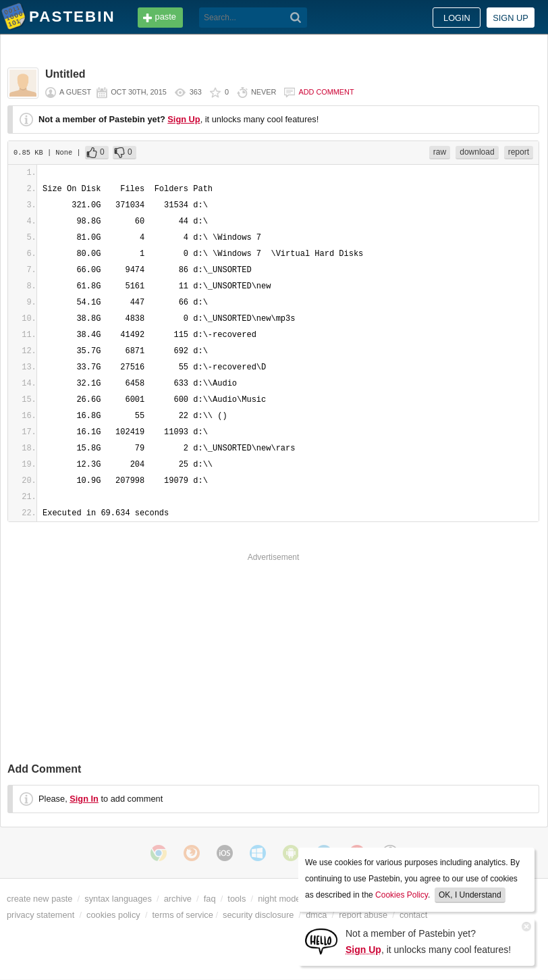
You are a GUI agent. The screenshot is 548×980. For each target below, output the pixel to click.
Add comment (326, 92)
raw (440, 152)
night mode (279, 899)
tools (237, 899)
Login (457, 18)
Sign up (511, 18)
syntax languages (118, 899)
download (477, 152)
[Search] (296, 18)
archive (178, 899)
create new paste (39, 899)
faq (210, 899)
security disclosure (258, 915)
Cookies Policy (402, 895)
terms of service (183, 915)
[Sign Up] (321, 940)
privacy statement (40, 915)
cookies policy (113, 915)
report (519, 152)
